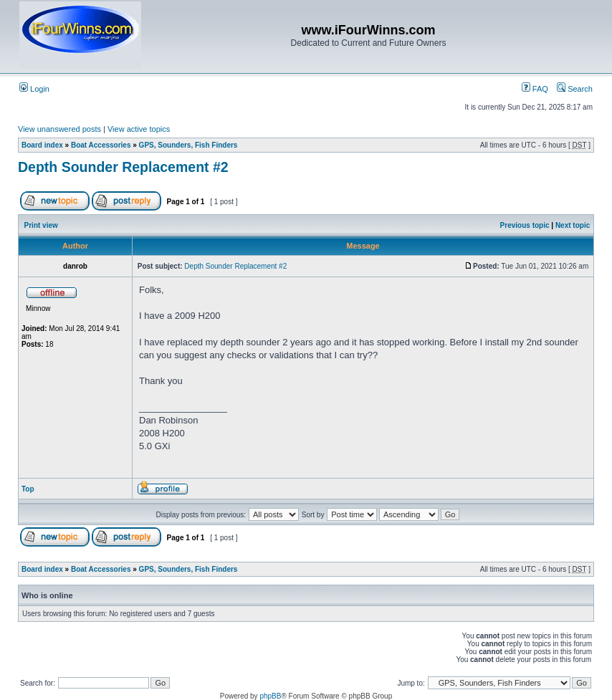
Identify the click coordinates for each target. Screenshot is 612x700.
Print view (41, 225)
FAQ (535, 89)
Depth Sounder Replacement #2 (123, 167)
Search (575, 89)
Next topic (573, 225)
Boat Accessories (101, 145)
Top (28, 489)
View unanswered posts (59, 129)
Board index (42, 145)
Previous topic (525, 225)
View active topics (139, 129)
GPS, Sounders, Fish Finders (188, 145)
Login (34, 89)
